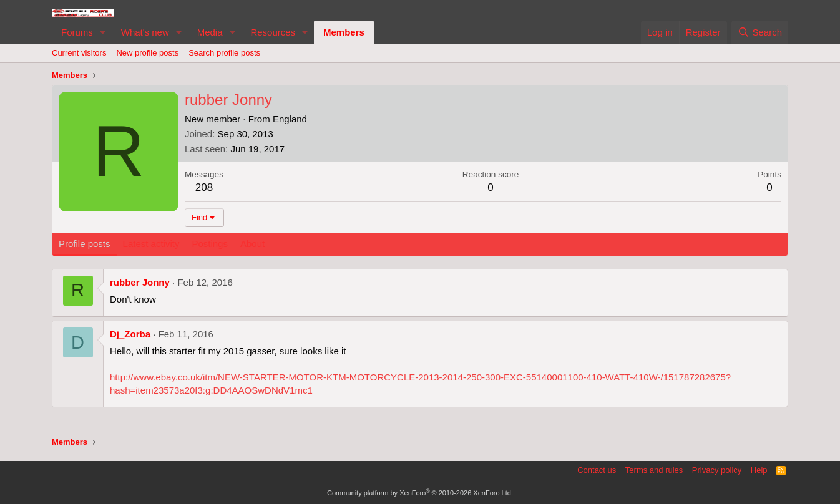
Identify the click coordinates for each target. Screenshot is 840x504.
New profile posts (147, 53)
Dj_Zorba (130, 334)
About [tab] (252, 244)
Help (759, 470)
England (290, 119)
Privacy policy (717, 470)
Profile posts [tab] (85, 244)
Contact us (597, 470)
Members (344, 32)
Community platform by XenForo (420, 493)
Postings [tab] (210, 244)
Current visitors (79, 53)
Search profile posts (224, 53)
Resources (273, 32)
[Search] (760, 32)
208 (204, 187)
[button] (103, 32)
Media (210, 32)
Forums (77, 32)
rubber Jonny (140, 282)
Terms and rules (654, 470)
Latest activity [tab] (151, 244)
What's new (145, 32)
